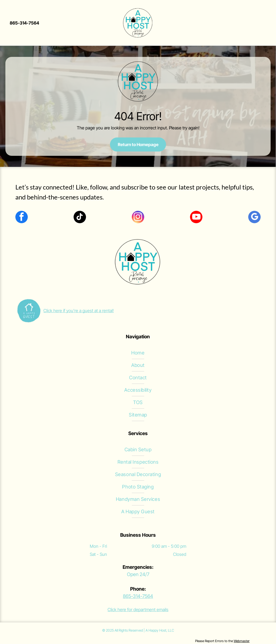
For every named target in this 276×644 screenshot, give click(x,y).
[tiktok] (80, 218)
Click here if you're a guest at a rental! (79, 311)
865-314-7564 (138, 596)
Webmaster (242, 641)
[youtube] (196, 218)
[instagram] (138, 218)
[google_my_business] (254, 218)
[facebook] (22, 218)
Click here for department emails (138, 609)
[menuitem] (138, 353)
